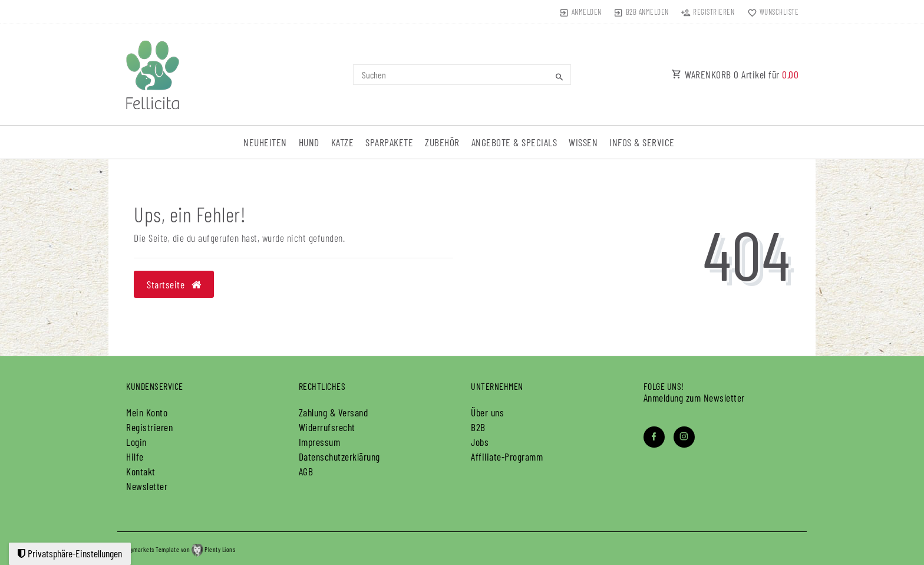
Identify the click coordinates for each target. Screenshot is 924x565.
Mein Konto (147, 412)
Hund (309, 142)
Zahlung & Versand (334, 412)
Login (136, 442)
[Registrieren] (708, 12)
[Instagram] (684, 437)
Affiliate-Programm (507, 456)
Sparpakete (389, 142)
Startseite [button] (174, 284)
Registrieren (149, 427)
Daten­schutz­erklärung (339, 456)
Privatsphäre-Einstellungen (70, 553)
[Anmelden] (580, 12)
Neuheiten (265, 142)
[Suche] (559, 77)
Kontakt (141, 471)
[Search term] (462, 75)
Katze (343, 142)
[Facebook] (654, 437)
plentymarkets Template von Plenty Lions (176, 549)
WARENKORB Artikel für (735, 74)
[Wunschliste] (770, 12)
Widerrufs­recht (327, 427)
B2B (478, 427)
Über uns (487, 412)
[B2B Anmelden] (641, 12)
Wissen (583, 142)
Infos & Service (642, 142)
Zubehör (442, 142)
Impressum (320, 442)
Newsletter (147, 486)
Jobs (480, 442)
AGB (306, 471)
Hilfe (135, 456)
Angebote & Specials (514, 142)
